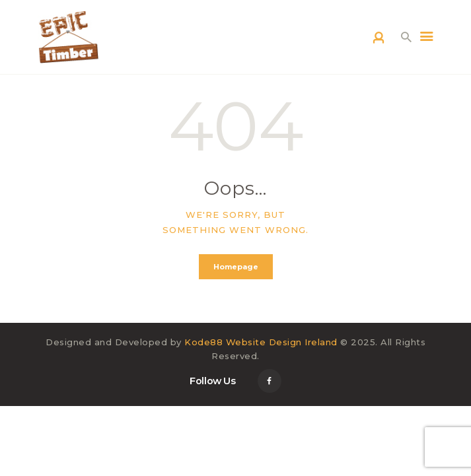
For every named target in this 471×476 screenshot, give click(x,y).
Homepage (236, 267)
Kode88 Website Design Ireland (261, 342)
